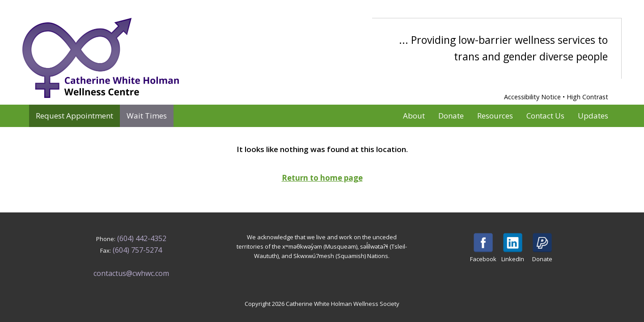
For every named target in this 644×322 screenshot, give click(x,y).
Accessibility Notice (532, 97)
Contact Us (545, 116)
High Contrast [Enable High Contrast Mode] (587, 97)
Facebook (483, 248)
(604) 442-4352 (142, 238)
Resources (495, 116)
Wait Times (147, 116)
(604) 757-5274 (137, 250)
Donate (451, 116)
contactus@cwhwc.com (131, 273)
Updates (593, 116)
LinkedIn (513, 248)
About (414, 116)
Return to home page (322, 178)
